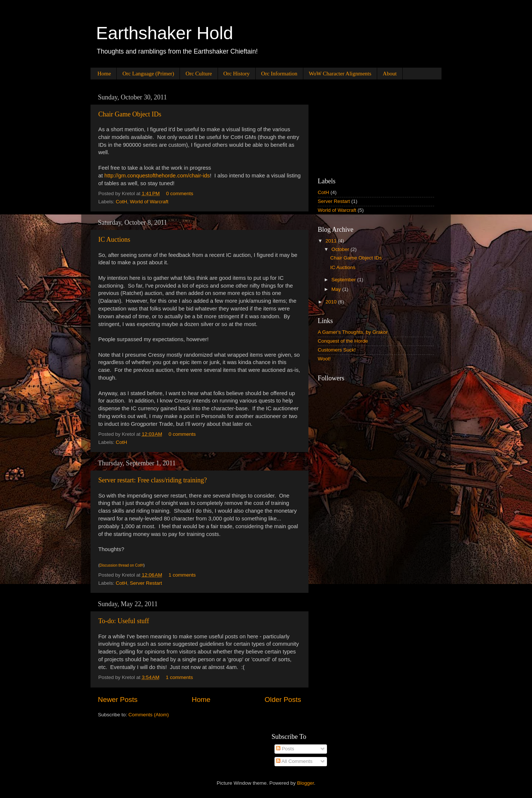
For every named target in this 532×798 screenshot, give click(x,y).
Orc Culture (199, 74)
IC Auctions (114, 240)
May (337, 289)
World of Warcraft (149, 202)
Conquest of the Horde (343, 341)
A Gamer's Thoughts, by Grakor (353, 332)
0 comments (180, 193)
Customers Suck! (337, 350)
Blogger (306, 783)
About (390, 74)
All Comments (294, 761)
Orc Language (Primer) (148, 74)
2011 (332, 241)
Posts (285, 749)
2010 (332, 302)
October (341, 249)
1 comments (182, 575)
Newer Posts (118, 699)
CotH (121, 202)
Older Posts (283, 699)
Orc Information (279, 74)
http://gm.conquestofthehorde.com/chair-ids (157, 176)
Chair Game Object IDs (130, 114)
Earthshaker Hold (165, 33)
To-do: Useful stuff (124, 621)
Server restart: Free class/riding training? (153, 480)
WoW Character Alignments (340, 74)
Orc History (237, 74)
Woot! (324, 359)
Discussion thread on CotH (121, 565)
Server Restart (146, 583)
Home (104, 74)
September (344, 280)
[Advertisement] (355, 127)
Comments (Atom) (149, 715)
